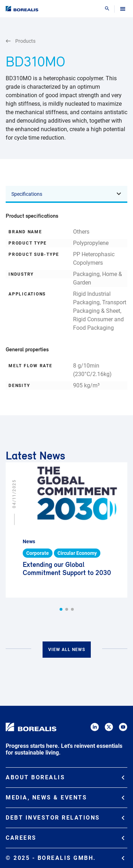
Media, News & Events (65, 797)
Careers (65, 838)
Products (21, 41)
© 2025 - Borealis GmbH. (65, 858)
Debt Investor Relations (65, 818)
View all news (67, 650)
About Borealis (65, 777)
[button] (61, 609)
